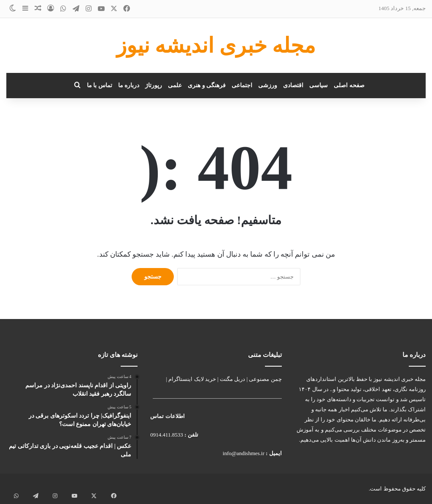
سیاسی (319, 85)
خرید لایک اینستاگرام (192, 379)
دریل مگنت (232, 379)
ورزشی (268, 85)
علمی (175, 85)
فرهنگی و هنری (207, 85)
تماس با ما (100, 85)
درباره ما (129, 85)
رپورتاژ (154, 85)
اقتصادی (293, 85)
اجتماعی (242, 85)
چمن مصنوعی (265, 379)
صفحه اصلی (349, 85)
